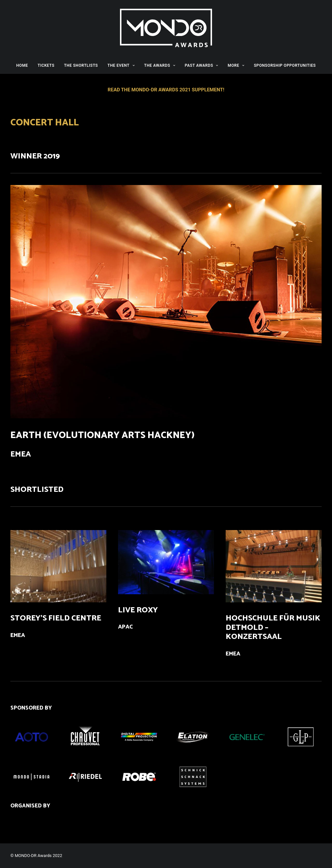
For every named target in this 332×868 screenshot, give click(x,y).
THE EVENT (121, 65)
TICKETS (46, 65)
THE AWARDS (160, 65)
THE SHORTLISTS (81, 65)
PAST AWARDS (202, 65)
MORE (236, 65)
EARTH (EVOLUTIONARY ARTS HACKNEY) (102, 435)
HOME (22, 65)
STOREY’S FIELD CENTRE (56, 618)
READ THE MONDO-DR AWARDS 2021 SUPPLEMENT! (166, 90)
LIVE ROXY (138, 610)
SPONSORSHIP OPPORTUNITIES (285, 65)
